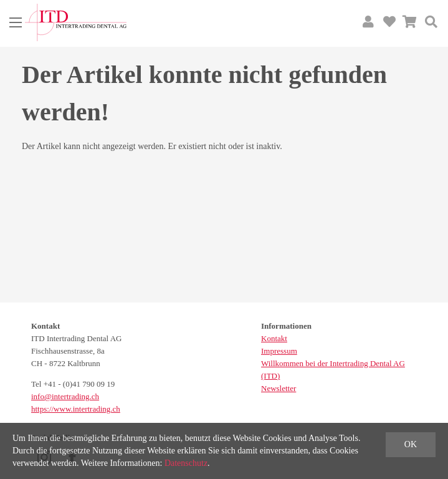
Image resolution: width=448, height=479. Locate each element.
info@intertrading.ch (65, 396)
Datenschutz (186, 463)
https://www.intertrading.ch (76, 409)
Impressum (279, 351)
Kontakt (274, 338)
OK (411, 444)
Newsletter (279, 388)
